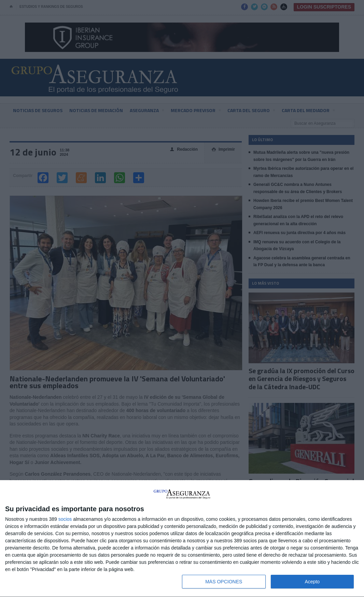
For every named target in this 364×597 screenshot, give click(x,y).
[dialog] (182, 539)
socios (65, 519)
